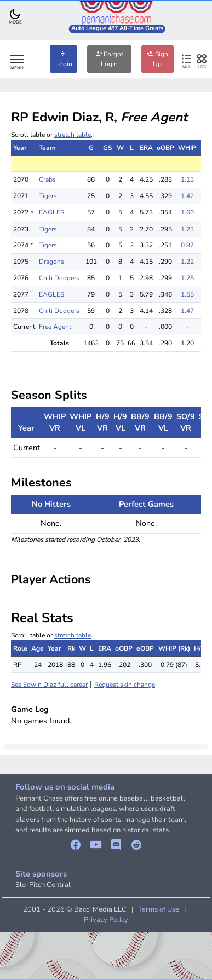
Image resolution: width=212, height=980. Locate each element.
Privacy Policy (106, 920)
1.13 (187, 179)
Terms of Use (159, 909)
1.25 (187, 278)
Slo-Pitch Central (43, 885)
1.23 (187, 229)
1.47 (187, 311)
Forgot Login (109, 59)
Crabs (47, 179)
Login (64, 59)
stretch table (73, 135)
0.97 (187, 245)
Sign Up (157, 59)
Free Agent (55, 327)
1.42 (187, 196)
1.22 (187, 262)
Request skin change (125, 685)
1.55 (187, 294)
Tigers (48, 196)
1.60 (187, 212)
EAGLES (51, 212)
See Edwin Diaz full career (49, 685)
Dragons (51, 262)
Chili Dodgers (59, 278)
